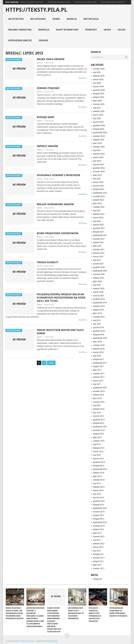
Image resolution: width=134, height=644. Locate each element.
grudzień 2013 (99, 501)
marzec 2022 (98, 218)
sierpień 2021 (98, 242)
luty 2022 (97, 221)
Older (51, 363)
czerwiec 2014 (99, 480)
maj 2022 (97, 211)
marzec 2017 (98, 381)
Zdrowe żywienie (48, 88)
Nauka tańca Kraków (51, 59)
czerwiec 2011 (99, 568)
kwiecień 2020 (99, 288)
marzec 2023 (98, 182)
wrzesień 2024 (99, 136)
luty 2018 (97, 356)
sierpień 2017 (98, 366)
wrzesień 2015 (99, 430)
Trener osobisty (48, 262)
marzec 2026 (98, 79)
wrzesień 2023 (99, 172)
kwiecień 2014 (99, 487)
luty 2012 (97, 551)
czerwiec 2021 (99, 249)
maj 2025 (97, 108)
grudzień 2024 (99, 125)
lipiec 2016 (97, 398)
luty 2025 (97, 118)
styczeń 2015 (98, 459)
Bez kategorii (38, 19)
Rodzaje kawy (46, 117)
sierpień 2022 (98, 200)
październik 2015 (100, 427)
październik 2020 (100, 271)
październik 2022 (100, 193)
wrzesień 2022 (99, 196)
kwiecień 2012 (99, 544)
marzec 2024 (98, 157)
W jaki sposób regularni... (86, 2)
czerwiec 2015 (99, 441)
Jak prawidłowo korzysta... (113, 2)
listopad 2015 (99, 423)
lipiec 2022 (97, 203)
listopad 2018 (99, 335)
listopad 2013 (99, 505)
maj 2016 (97, 405)
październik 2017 (100, 363)
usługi (122, 30)
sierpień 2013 (98, 515)
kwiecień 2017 (99, 377)
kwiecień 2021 (99, 253)
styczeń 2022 (98, 225)
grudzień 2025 (99, 90)
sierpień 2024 (98, 140)
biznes (56, 19)
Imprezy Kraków (47, 146)
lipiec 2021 (97, 246)
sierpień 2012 (98, 529)
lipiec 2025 (97, 101)
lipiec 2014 (97, 476)
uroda (107, 30)
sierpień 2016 (98, 395)
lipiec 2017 (97, 370)
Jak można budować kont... (59, 2)
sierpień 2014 (98, 473)
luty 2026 (97, 83)
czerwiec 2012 (99, 537)
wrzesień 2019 (99, 306)
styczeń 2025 (98, 122)
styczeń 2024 (98, 164)
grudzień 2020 (99, 267)
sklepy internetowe (67, 30)
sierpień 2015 (98, 434)
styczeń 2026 (98, 86)
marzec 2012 (98, 547)
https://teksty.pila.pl (36, 10)
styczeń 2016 (98, 416)
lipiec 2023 (97, 175)
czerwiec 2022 (99, 207)
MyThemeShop (51, 641)
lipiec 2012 (97, 533)
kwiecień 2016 (99, 409)
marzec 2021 (98, 257)
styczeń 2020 (98, 296)
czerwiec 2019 (99, 317)
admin (39, 63)
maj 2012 (97, 540)
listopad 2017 (99, 359)
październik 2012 (100, 522)
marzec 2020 (98, 292)
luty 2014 (97, 494)
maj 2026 (97, 72)
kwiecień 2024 (99, 154)
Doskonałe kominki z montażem (58, 175)
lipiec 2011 (97, 565)
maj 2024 (97, 150)
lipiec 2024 (97, 143)
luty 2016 (97, 412)
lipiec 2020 (97, 281)
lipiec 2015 (97, 437)
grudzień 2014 (99, 462)
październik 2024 (100, 133)
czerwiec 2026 (99, 69)
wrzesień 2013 (99, 512)
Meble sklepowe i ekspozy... (32, 2)
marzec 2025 (98, 115)
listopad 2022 (99, 189)
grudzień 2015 (99, 420)
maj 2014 (97, 483)
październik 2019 (100, 303)
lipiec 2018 (97, 342)
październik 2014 (100, 469)
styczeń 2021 (98, 264)
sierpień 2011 (98, 561)
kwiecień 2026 (99, 76)
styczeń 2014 (98, 498)
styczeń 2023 (98, 186)
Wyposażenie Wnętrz (20, 40)
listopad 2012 (99, 519)
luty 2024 (97, 161)
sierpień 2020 (98, 278)
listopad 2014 (99, 466)
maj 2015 (97, 444)
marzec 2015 (98, 451)
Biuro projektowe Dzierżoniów (58, 233)
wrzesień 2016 (99, 391)
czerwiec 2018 (99, 345)
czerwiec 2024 (99, 147)
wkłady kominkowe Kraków (55, 204)
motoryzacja (91, 19)
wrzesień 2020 (99, 274)
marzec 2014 (98, 490)
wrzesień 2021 (99, 239)
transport (91, 30)
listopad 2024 (99, 129)
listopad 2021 (99, 232)
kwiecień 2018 (99, 349)
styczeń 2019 (98, 327)
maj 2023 (97, 179)
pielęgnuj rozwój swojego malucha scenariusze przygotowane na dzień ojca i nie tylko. (61, 298)
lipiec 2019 (97, 313)
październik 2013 (100, 508)
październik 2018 (100, 338)
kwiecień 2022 (99, 214)
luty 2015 (97, 455)
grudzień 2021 (99, 228)
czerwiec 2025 (99, 104)
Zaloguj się (97, 579)
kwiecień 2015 (99, 448)
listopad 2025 (99, 94)
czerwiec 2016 (99, 402)
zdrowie (43, 40)
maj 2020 (97, 285)
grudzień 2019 (99, 299)
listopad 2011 (99, 554)
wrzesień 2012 (99, 526)
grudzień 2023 (99, 168)
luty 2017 (97, 384)
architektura (16, 19)
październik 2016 (100, 388)
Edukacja (72, 19)
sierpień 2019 (98, 310)
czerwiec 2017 (99, 374)
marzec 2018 (98, 352)
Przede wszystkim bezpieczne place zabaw (60, 332)
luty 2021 (97, 260)
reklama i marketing (20, 30)
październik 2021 (100, 235)
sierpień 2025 (98, 97)
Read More (83, 78)
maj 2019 (97, 320)
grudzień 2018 (99, 331)
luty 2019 (97, 324)
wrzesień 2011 (99, 558)
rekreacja (44, 30)
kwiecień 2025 (99, 111)
